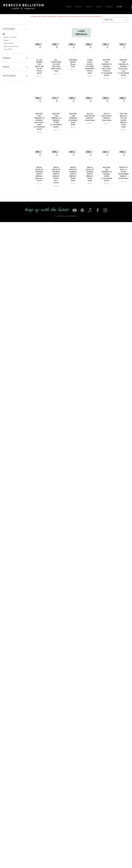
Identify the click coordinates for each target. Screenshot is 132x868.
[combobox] (115, 20)
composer (29, 8)
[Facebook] (98, 210)
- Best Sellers (8, 43)
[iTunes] (90, 210)
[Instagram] (105, 210)
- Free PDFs (7, 49)
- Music (6, 40)
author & (17, 8)
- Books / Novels (10, 37)
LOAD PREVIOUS (81, 33)
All (4, 34)
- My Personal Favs (10, 46)
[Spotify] (82, 210)
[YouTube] (75, 210)
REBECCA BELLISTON (24, 5)
